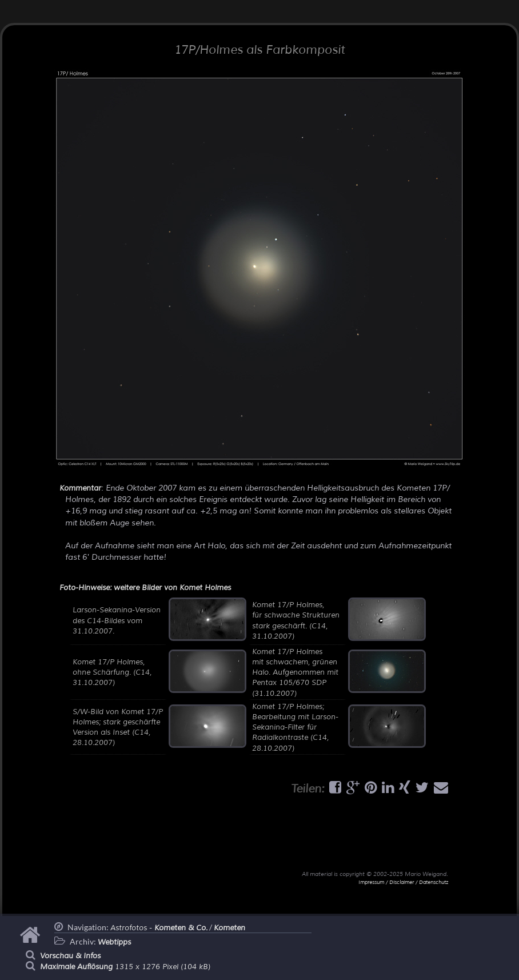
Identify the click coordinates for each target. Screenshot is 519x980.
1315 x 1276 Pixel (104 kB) (125, 967)
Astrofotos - (159, 928)
